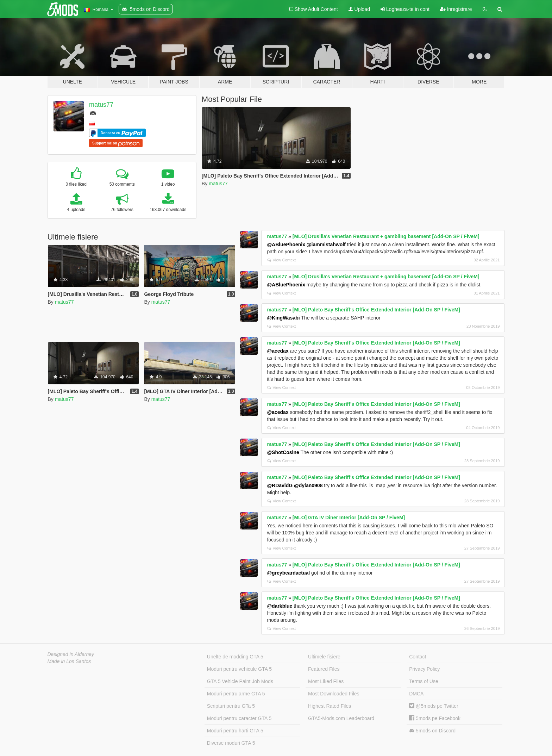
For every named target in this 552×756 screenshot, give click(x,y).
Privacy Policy (424, 669)
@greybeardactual (288, 573)
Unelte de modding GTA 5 (235, 657)
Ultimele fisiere (324, 657)
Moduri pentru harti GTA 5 (235, 731)
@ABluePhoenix (286, 244)
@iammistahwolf (326, 244)
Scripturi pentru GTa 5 (231, 706)
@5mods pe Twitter (434, 706)
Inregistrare (456, 9)
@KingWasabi (283, 318)
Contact (418, 657)
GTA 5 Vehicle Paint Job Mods (240, 681)
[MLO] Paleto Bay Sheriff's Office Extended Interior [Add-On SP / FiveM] (376, 310)
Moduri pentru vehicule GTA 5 (239, 669)
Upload (359, 9)
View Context (281, 260)
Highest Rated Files (330, 706)
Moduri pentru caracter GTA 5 (239, 718)
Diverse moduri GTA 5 (231, 743)
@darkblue (280, 606)
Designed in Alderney (71, 654)
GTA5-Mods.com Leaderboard (341, 718)
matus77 (101, 105)
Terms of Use (424, 681)
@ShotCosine (283, 452)
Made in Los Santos (69, 661)
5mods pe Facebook (435, 718)
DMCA (416, 694)
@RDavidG (280, 485)
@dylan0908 (308, 485)
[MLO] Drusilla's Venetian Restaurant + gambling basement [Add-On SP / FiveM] (386, 236)
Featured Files (324, 669)
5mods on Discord (432, 731)
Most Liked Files (326, 681)
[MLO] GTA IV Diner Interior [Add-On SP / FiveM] (349, 518)
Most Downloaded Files (334, 694)
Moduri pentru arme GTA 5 (236, 694)
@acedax (278, 351)
